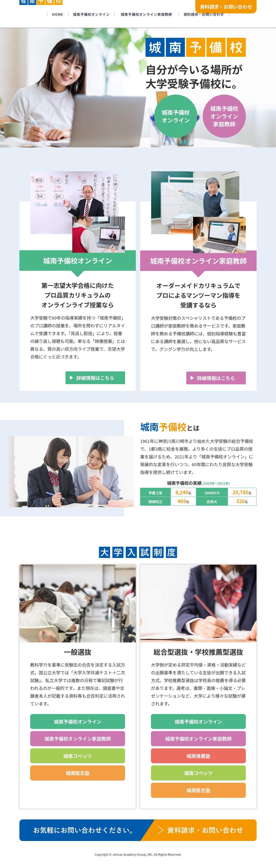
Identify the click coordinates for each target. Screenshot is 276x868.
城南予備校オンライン (176, 116)
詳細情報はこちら (95, 378)
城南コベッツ (78, 756)
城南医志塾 (78, 773)
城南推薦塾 (198, 756)
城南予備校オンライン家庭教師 (224, 116)
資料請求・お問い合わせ (226, 6)
